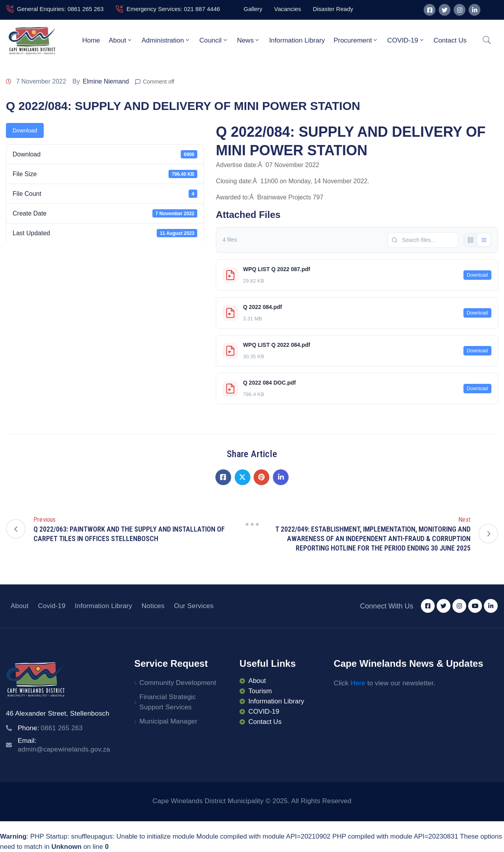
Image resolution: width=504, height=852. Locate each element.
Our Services (194, 606)
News (249, 40)
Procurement (356, 40)
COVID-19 (406, 40)
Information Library (297, 40)
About (121, 40)
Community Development (178, 683)
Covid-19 (52, 606)
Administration (166, 40)
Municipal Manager (168, 721)
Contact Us (450, 40)
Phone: (50, 728)
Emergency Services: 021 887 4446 (173, 9)
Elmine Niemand (106, 81)
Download (25, 130)
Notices (153, 606)
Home (91, 40)
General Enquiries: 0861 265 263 (60, 9)
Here (358, 683)
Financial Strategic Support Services (168, 702)
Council (214, 40)
